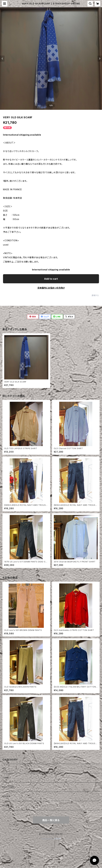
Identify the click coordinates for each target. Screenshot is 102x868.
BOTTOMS (8, 787)
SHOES (6, 796)
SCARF (6, 806)
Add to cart (51, 279)
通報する (95, 295)
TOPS (6, 778)
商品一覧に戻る (51, 820)
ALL (4, 768)
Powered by (51, 839)
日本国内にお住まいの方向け (51, 288)
